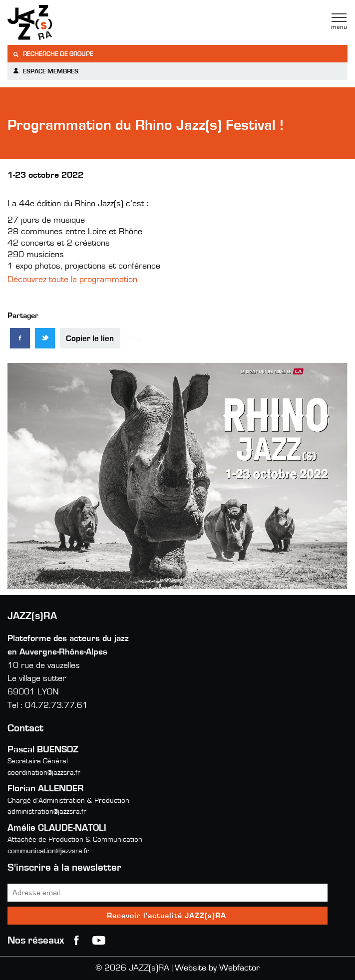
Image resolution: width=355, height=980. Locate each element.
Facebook (76, 941)
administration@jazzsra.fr (47, 812)
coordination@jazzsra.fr (44, 773)
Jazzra (70, 22)
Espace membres (45, 71)
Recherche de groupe (53, 54)
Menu (339, 21)
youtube (99, 941)
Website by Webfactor (217, 968)
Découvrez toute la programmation (74, 280)
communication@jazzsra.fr (48, 851)
